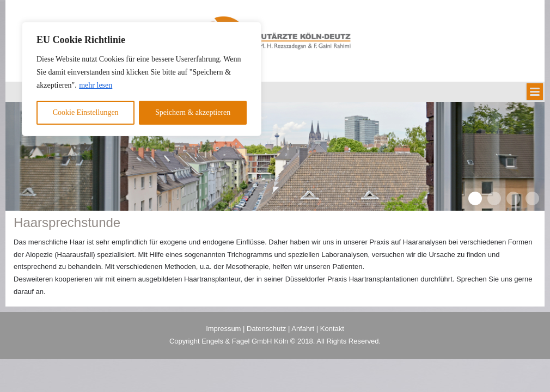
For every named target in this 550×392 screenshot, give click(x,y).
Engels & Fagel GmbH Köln (246, 341)
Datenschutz (266, 329)
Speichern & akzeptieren (193, 112)
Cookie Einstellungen (86, 112)
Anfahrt (303, 329)
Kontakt (332, 329)
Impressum (223, 329)
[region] (142, 79)
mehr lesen (96, 85)
